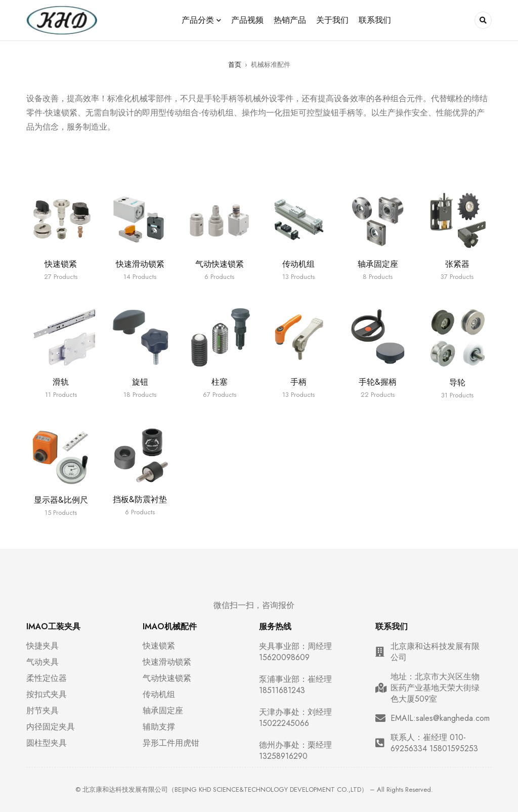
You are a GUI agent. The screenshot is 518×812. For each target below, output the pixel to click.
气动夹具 (42, 662)
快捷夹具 (42, 646)
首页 (235, 65)
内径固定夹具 (51, 727)
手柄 (298, 382)
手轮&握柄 (378, 382)
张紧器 (457, 264)
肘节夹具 (42, 711)
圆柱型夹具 (47, 743)
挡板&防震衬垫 (140, 499)
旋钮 (140, 382)
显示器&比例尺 (61, 500)
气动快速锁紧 (220, 264)
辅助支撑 (159, 727)
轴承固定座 (378, 264)
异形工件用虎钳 (171, 743)
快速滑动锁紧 (140, 264)
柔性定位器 (47, 678)
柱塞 (220, 382)
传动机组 (298, 264)
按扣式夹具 (47, 695)
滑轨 (61, 382)
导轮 (457, 382)
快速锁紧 (61, 264)
